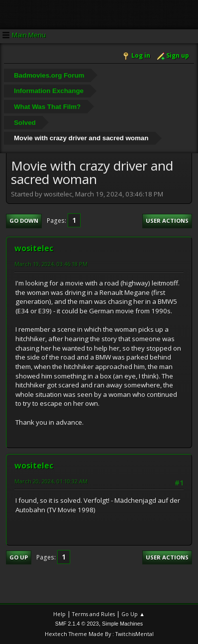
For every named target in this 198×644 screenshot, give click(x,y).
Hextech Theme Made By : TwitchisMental (99, 634)
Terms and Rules (94, 614)
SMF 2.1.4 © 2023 (77, 624)
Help (59, 614)
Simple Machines (122, 624)
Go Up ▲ (133, 614)
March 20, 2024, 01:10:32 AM (51, 481)
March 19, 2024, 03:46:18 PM (51, 264)
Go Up (19, 557)
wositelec (34, 248)
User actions (167, 221)
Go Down (24, 221)
